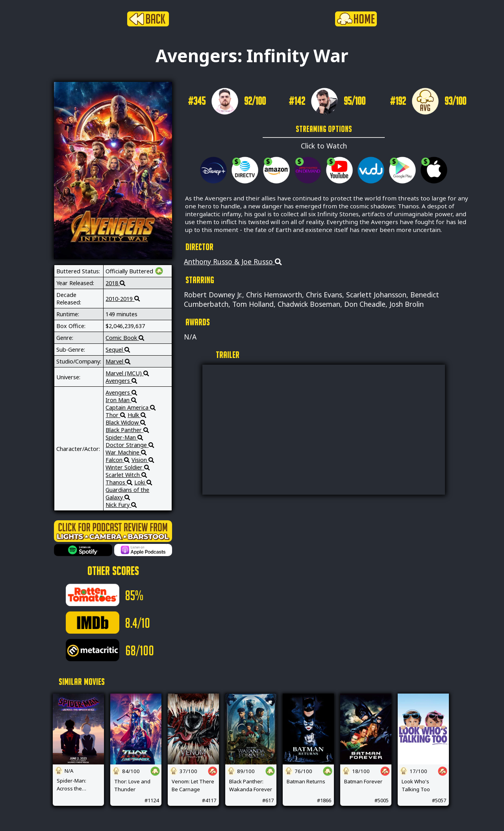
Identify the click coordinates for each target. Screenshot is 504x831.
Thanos (119, 482)
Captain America (131, 407)
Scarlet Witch (126, 475)
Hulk (137, 415)
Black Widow (126, 422)
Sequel (118, 350)
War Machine (126, 452)
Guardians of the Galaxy (127, 493)
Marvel (118, 361)
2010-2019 (123, 299)
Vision (143, 460)
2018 (115, 283)
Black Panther (127, 430)
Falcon (118, 460)
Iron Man (121, 400)
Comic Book (125, 338)
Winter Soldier (128, 467)
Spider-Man (124, 437)
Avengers (121, 381)
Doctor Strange (130, 445)
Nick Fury (121, 505)
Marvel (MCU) (127, 373)
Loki (143, 482)
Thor (116, 415)
